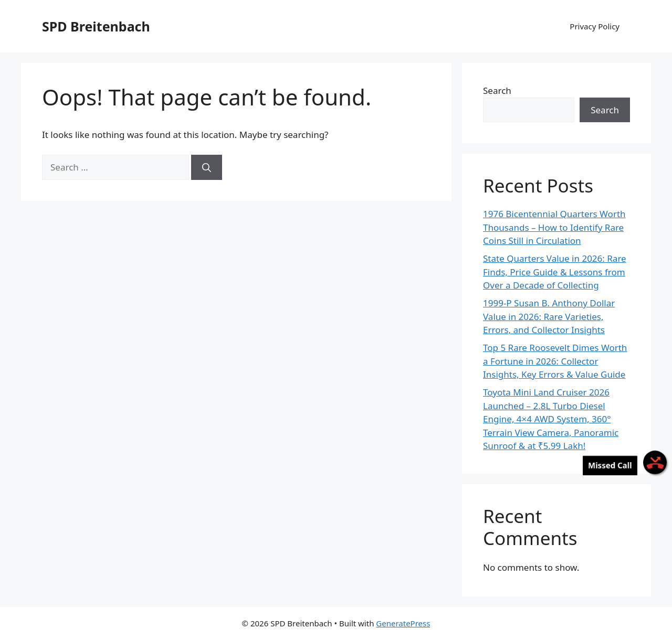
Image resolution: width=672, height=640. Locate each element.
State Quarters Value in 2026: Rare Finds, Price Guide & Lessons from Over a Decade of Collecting (555, 272)
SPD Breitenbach (96, 26)
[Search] (207, 167)
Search (497, 90)
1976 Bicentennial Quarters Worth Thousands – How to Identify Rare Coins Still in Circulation (554, 227)
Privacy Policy (595, 26)
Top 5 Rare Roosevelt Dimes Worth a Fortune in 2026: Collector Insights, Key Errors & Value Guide (555, 361)
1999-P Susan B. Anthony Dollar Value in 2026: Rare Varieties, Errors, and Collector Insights (549, 316)
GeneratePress (403, 623)
